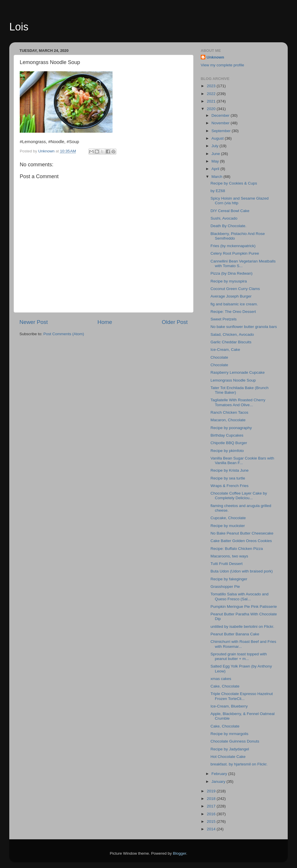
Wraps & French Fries (230, 486)
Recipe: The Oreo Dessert (233, 312)
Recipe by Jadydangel (230, 749)
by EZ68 (218, 191)
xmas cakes (221, 679)
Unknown (215, 57)
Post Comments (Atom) (64, 334)
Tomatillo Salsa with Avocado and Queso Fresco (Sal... (240, 596)
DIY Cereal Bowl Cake (230, 211)
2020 (212, 109)
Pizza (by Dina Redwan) (232, 273)
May (216, 161)
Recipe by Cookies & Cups (234, 183)
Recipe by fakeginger (229, 579)
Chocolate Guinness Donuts (235, 741)
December (221, 115)
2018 (212, 799)
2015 (212, 821)
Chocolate (219, 357)
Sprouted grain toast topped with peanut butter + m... (239, 656)
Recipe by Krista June (230, 470)
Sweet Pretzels (224, 319)
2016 (212, 814)
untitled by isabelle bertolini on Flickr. (242, 627)
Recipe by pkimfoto (227, 451)
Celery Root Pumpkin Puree (235, 253)
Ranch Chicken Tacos (229, 412)
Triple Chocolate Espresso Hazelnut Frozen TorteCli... (242, 696)
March (217, 177)
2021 (212, 101)
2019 (212, 791)
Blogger (180, 853)
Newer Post (34, 322)
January (219, 782)
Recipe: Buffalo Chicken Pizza (237, 549)
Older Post (175, 322)
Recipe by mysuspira (229, 281)
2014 (212, 829)
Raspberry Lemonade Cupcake (238, 372)
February (220, 774)
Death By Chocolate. (229, 226)
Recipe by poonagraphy (231, 428)
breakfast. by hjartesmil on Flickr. (239, 764)
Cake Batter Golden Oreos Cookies (241, 541)
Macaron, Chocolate (228, 420)
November (221, 123)
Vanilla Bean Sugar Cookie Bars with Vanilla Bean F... (242, 461)
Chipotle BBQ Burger (229, 443)
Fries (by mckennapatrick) (233, 246)
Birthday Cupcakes (227, 435)
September (222, 131)
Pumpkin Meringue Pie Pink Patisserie (244, 607)
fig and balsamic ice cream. (234, 304)
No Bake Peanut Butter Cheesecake (243, 533)
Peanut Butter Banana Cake (236, 634)
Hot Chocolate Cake (228, 757)
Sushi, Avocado (224, 218)
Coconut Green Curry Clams (235, 289)
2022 (212, 94)
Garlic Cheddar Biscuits (231, 342)
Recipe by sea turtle (228, 478)
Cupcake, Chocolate (228, 518)
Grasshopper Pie (225, 587)
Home (105, 322)
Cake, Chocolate (225, 686)
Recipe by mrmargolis (230, 734)
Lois (19, 27)
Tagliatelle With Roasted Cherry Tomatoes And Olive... (238, 402)
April (216, 169)
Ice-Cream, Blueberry (229, 706)
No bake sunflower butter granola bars (244, 327)
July (215, 146)
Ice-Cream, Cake (225, 350)
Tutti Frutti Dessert (227, 564)
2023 (212, 86)
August (218, 138)
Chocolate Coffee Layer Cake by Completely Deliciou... (239, 496)
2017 (212, 806)
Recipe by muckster (228, 526)
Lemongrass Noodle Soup (233, 380)
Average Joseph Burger (231, 296)
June (216, 154)
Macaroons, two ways (229, 556)
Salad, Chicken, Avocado (232, 334)
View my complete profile (222, 65)
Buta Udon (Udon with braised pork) (242, 571)
